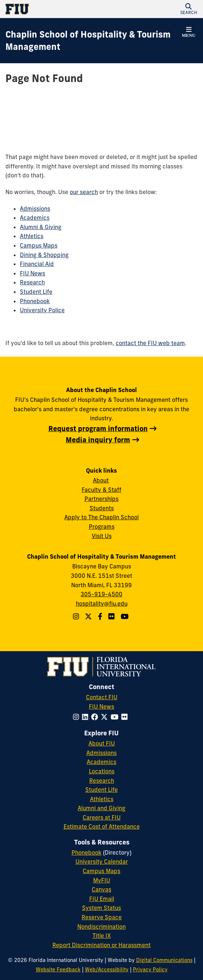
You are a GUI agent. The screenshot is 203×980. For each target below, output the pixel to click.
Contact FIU (102, 697)
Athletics (32, 236)
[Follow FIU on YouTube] (116, 717)
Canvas (101, 889)
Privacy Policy (150, 970)
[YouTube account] (126, 616)
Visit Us (102, 536)
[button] (189, 9)
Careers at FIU (102, 817)
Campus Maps (39, 245)
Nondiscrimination (101, 927)
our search (84, 192)
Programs (102, 526)
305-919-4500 (101, 594)
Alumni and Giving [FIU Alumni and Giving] (101, 808)
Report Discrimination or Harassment (101, 945)
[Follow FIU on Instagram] (77, 717)
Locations (102, 771)
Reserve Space (102, 917)
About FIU (102, 743)
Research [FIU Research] (102, 781)
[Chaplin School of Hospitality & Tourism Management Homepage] (92, 41)
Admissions (35, 209)
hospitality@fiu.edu (102, 603)
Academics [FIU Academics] (101, 762)
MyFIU (102, 880)
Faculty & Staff (101, 490)
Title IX (102, 936)
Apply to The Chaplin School (101, 517)
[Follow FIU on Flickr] (126, 717)
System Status (101, 908)
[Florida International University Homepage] (53, 9)
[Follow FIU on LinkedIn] (87, 717)
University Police (42, 310)
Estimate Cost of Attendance (102, 826)
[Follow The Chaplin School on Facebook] (101, 616)
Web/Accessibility (107, 970)
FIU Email (102, 899)
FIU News (33, 273)
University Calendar (102, 861)
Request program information (98, 429)
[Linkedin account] (112, 616)
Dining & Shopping (44, 255)
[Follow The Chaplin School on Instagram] (77, 616)
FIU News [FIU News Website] (101, 706)
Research (32, 282)
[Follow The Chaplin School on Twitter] (89, 616)
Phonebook (35, 301)
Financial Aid (37, 264)
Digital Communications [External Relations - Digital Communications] (164, 960)
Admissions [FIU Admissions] (101, 753)
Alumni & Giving (41, 227)
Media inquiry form (98, 440)
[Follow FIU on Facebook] (96, 717)
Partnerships (101, 499)
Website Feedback (58, 970)
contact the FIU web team (150, 343)
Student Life (36, 292)
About (101, 480)
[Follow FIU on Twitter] (106, 717)
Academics (35, 218)
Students (102, 508)
